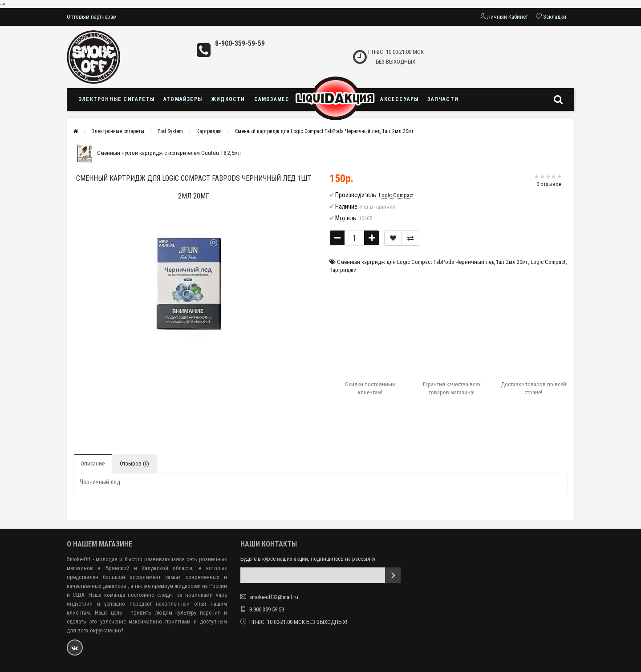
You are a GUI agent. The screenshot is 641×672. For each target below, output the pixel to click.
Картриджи (209, 131)
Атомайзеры (183, 99)
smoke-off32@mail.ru (274, 597)
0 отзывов (549, 184)
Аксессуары (399, 99)
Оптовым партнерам (92, 17)
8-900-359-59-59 (240, 43)
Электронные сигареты (116, 99)
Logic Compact (548, 262)
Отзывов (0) (134, 464)
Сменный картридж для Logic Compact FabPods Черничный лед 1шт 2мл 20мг (324, 131)
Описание (93, 464)
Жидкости (228, 99)
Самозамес (272, 99)
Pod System (170, 131)
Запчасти (443, 99)
